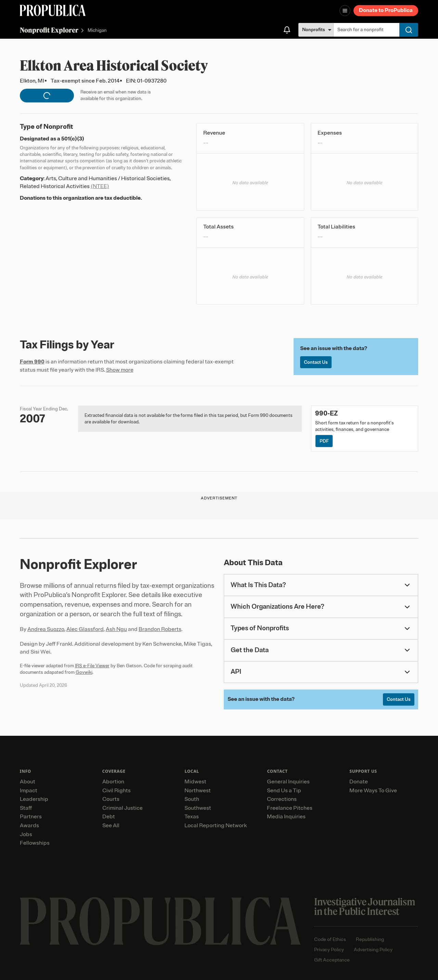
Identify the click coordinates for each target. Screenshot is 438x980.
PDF (324, 441)
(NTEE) (100, 186)
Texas (192, 817)
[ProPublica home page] (160, 921)
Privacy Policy (329, 950)
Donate (359, 782)
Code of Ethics (330, 939)
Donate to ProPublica (386, 10)
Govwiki (84, 672)
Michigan (97, 31)
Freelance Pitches (290, 808)
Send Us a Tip (284, 791)
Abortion (113, 782)
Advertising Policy (373, 950)
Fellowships (35, 843)
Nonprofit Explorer (49, 30)
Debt (109, 817)
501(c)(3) (73, 139)
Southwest (198, 808)
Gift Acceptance (332, 960)
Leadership (34, 799)
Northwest (198, 791)
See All (111, 826)
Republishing (370, 939)
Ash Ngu (116, 629)
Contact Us (316, 362)
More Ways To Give (373, 791)
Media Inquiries (286, 817)
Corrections (282, 799)
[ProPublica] (53, 10)
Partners (31, 817)
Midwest (195, 782)
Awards (29, 826)
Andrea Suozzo (46, 629)
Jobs (26, 834)
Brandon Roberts (160, 629)
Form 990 (32, 362)
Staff (26, 808)
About (28, 782)
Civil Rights (117, 791)
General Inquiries (288, 782)
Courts (111, 799)
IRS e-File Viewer (92, 666)
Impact (29, 791)
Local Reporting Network (216, 826)
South (192, 799)
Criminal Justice (123, 808)
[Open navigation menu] (345, 11)
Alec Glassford (85, 629)
